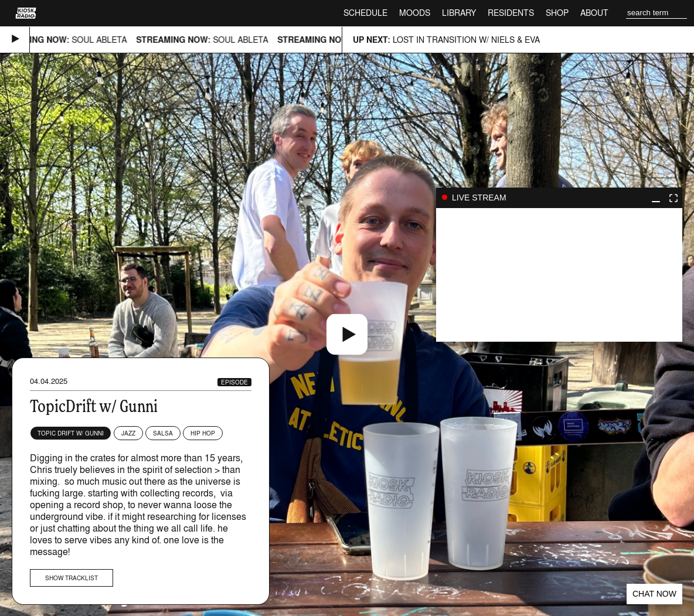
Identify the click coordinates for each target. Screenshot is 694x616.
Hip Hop (203, 433)
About (594, 13)
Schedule (365, 13)
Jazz (128, 433)
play (559, 275)
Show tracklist (72, 578)
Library (459, 13)
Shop (557, 13)
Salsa (163, 433)
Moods (415, 13)
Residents (511, 13)
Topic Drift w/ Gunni (71, 433)
